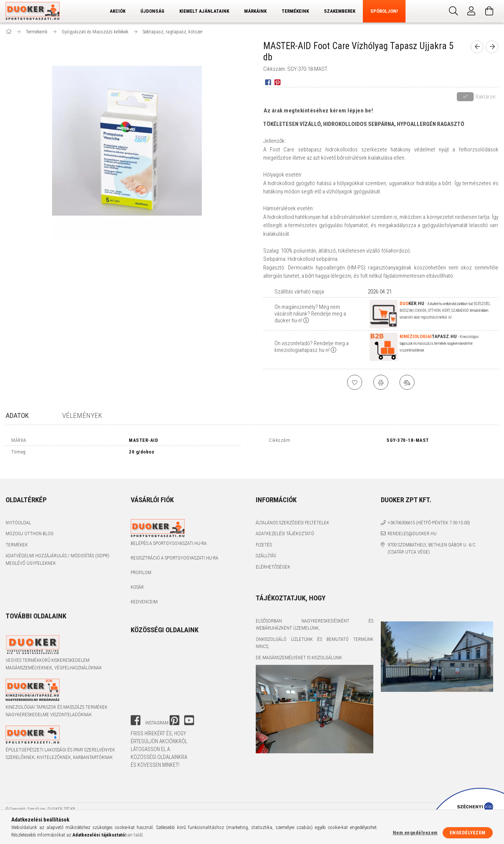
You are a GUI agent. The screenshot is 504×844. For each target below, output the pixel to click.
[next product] (492, 47)
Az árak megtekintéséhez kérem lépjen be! (318, 111)
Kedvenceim (144, 595)
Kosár (137, 581)
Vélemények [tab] (82, 415)
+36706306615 (401, 516)
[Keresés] (453, 11)
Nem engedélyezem (415, 833)
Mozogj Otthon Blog (30, 527)
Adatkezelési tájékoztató (285, 527)
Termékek (17, 538)
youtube (189, 714)
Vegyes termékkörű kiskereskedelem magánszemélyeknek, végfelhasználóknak (54, 658)
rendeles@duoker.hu (412, 527)
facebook (136, 714)
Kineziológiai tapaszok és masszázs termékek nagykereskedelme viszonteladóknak (57, 704)
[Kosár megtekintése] (489, 11)
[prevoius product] (477, 47)
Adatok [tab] (17, 415)
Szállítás (266, 549)
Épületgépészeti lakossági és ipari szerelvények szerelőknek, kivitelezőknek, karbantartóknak (60, 747)
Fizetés (264, 538)
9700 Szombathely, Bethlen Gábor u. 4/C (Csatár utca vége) (432, 542)
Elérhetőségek (273, 560)
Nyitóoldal (18, 516)
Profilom (141, 566)
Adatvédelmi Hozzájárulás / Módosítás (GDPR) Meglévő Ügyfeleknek (57, 553)
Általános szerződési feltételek (292, 516)
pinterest (174, 714)
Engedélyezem (468, 833)
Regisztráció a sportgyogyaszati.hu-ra (174, 551)
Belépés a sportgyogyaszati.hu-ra (169, 537)
